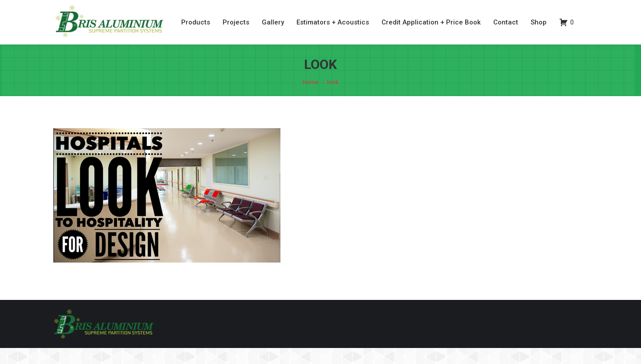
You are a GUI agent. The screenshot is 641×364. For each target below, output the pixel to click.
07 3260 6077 (537, 8)
